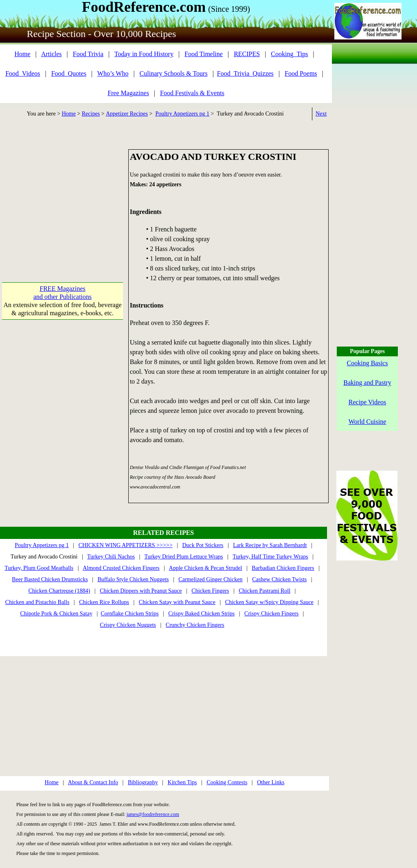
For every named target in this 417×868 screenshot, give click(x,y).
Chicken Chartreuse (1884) (59, 591)
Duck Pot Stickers (203, 545)
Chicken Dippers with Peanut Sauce (141, 591)
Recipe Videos (368, 402)
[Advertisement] (63, 200)
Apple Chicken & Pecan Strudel (206, 568)
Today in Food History (144, 54)
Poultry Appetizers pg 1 (182, 114)
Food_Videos (23, 73)
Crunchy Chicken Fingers (195, 625)
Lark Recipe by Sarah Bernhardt (270, 545)
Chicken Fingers (210, 591)
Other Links (271, 782)
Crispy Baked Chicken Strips (201, 614)
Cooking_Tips (289, 54)
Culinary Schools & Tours (174, 73)
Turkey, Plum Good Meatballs (39, 568)
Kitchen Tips (182, 782)
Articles (52, 54)
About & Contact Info (93, 782)
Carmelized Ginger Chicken (210, 579)
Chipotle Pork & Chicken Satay (56, 614)
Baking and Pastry (367, 383)
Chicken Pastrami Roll (264, 591)
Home (22, 54)
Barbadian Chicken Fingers (283, 568)
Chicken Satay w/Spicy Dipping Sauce (269, 602)
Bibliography (143, 782)
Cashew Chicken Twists (279, 579)
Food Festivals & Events (192, 93)
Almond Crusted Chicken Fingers (121, 568)
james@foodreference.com (153, 814)
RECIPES (247, 54)
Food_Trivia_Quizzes (245, 73)
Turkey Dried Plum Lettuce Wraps (183, 557)
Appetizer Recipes (127, 114)
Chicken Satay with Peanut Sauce (177, 602)
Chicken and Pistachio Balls (37, 602)
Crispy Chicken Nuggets (128, 625)
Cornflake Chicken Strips (129, 614)
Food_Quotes (69, 73)
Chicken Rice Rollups (104, 602)
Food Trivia (88, 54)
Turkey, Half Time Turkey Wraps (270, 557)
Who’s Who (113, 73)
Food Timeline (204, 54)
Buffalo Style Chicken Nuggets (133, 579)
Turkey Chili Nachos (111, 557)
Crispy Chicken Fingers (271, 614)
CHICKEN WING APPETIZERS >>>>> (126, 545)
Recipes (91, 114)
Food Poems (301, 73)
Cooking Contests (227, 782)
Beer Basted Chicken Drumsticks (50, 579)
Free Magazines (128, 93)
